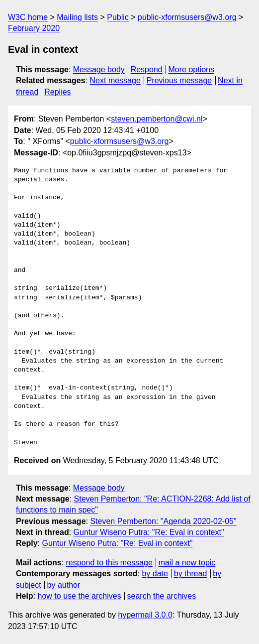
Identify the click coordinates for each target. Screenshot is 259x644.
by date (155, 574)
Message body (99, 69)
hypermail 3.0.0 (145, 615)
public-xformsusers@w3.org (187, 17)
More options (192, 69)
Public (118, 17)
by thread (191, 574)
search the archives (162, 596)
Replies (57, 92)
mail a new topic (187, 563)
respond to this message (109, 563)
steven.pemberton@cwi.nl (157, 119)
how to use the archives (80, 596)
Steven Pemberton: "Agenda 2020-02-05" (163, 521)
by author (64, 585)
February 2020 (34, 28)
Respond (147, 69)
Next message (115, 80)
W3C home (28, 17)
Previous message (179, 80)
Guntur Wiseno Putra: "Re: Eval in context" (149, 532)
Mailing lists (77, 17)
